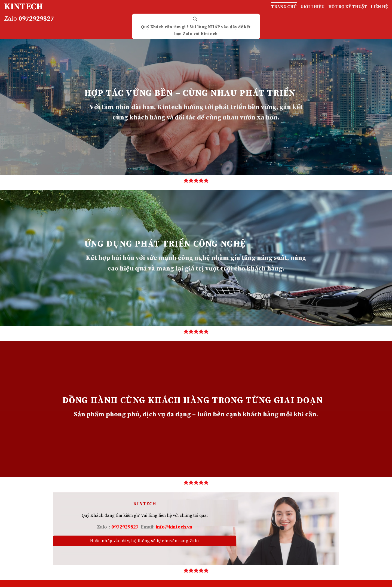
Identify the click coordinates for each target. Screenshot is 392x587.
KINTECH (23, 7)
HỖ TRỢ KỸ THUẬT (348, 7)
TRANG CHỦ (284, 7)
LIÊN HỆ (379, 7)
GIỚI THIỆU (313, 7)
